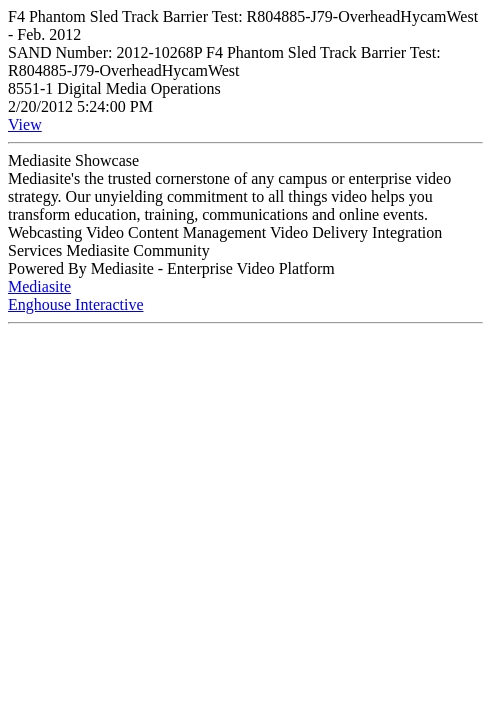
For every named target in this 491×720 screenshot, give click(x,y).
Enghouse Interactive (76, 304)
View (25, 124)
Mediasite (39, 286)
